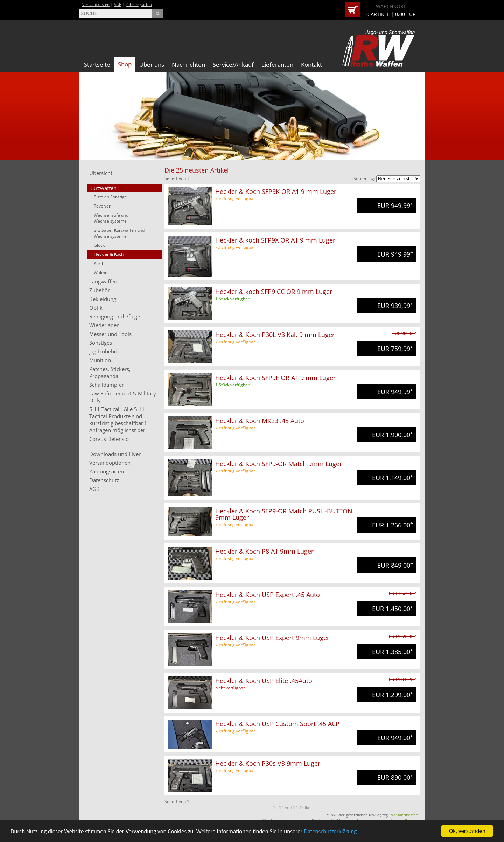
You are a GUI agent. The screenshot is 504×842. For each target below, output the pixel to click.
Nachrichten (188, 65)
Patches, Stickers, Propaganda (110, 372)
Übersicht (101, 173)
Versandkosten (96, 4)
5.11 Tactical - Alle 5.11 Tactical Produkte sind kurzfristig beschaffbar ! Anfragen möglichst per (118, 420)
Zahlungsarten (139, 4)
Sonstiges (101, 343)
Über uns (152, 65)
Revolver (102, 206)
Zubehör (100, 290)
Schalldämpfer (107, 385)
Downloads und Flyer (115, 454)
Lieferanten (277, 65)
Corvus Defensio (109, 439)
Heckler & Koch (109, 254)
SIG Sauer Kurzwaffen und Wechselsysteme (119, 233)
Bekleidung (103, 299)
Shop (125, 64)
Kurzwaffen (103, 188)
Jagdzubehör (104, 351)
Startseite (97, 65)
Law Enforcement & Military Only (123, 397)
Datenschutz (104, 480)
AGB (118, 4)
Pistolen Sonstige (110, 197)
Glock (99, 245)
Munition (100, 360)
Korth (99, 263)
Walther (101, 272)
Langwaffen (103, 281)
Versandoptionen (110, 463)
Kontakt (311, 65)
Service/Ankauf (233, 65)
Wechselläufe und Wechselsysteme (111, 218)
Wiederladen (104, 325)
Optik (96, 308)
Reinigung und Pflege (115, 316)
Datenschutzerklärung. (331, 832)
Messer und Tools (110, 334)
